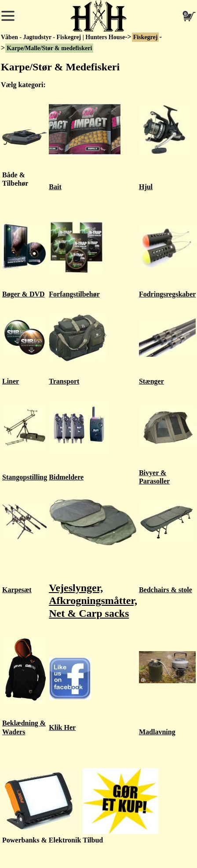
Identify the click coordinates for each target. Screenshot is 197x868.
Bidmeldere (66, 477)
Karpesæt (17, 590)
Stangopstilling (25, 477)
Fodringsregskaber (167, 294)
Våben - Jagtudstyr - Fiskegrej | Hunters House (63, 37)
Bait (55, 187)
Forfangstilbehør (74, 294)
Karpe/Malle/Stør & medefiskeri (49, 48)
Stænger (151, 381)
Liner (11, 381)
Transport (64, 381)
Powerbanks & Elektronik (42, 840)
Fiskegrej (146, 37)
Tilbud (93, 840)
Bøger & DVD (24, 294)
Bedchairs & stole (166, 590)
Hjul (146, 187)
